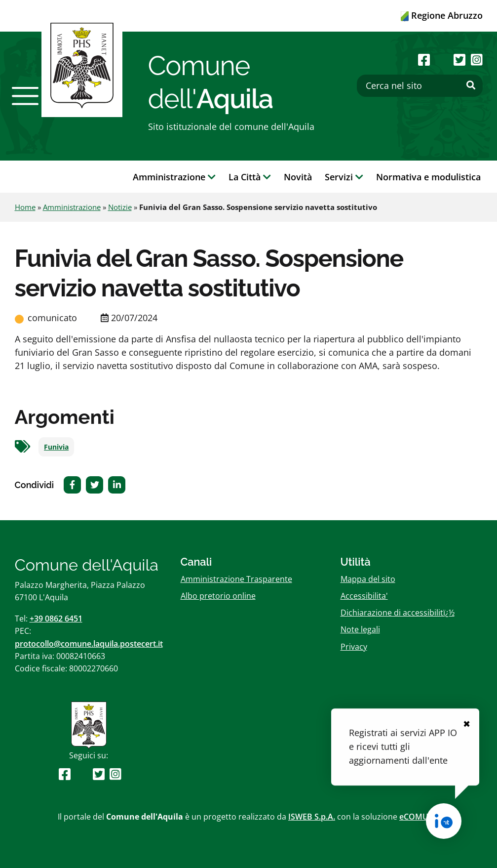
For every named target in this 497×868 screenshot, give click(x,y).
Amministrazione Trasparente (236, 579)
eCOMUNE (419, 817)
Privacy (354, 647)
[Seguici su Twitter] (459, 60)
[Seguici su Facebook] (424, 60)
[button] (25, 96)
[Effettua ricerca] (471, 85)
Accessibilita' (364, 596)
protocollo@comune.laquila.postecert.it (89, 644)
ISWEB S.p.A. (312, 817)
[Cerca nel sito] (420, 86)
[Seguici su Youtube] (442, 60)
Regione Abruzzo (442, 15)
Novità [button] (298, 177)
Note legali (360, 629)
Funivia (56, 447)
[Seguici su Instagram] (477, 60)
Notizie (120, 207)
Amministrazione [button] (174, 177)
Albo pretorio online (218, 596)
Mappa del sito (368, 579)
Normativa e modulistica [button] (428, 177)
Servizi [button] (344, 177)
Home (25, 207)
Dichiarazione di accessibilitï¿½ (398, 613)
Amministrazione (72, 207)
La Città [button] (250, 177)
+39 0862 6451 (56, 619)
